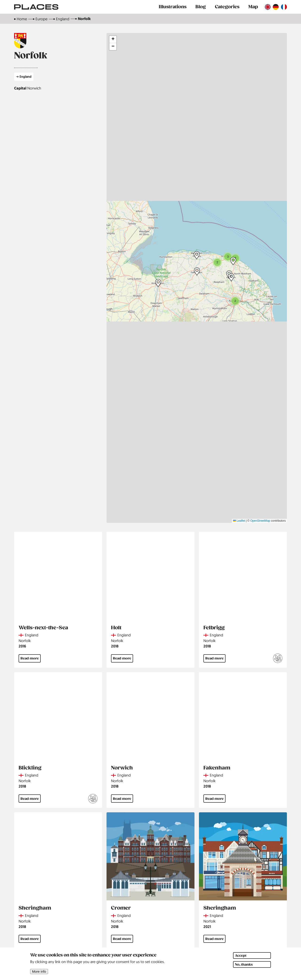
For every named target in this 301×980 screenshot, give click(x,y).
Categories (227, 7)
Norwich (34, 88)
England (63, 19)
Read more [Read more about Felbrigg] (214, 658)
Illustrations (173, 7)
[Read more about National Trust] (278, 659)
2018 (115, 646)
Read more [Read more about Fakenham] (214, 799)
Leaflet (239, 521)
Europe (42, 19)
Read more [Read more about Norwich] (122, 799)
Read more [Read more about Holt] (122, 658)
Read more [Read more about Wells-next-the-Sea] (30, 658)
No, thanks (244, 964)
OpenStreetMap (260, 521)
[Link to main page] (36, 7)
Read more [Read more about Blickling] (30, 799)
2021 (207, 927)
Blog (201, 7)
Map (253, 7)
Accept (241, 956)
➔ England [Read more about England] (24, 76)
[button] (235, 301)
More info (39, 972)
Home (22, 19)
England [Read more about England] (32, 635)
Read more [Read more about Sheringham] (30, 939)
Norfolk (25, 641)
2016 (22, 646)
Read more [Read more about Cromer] (122, 939)
